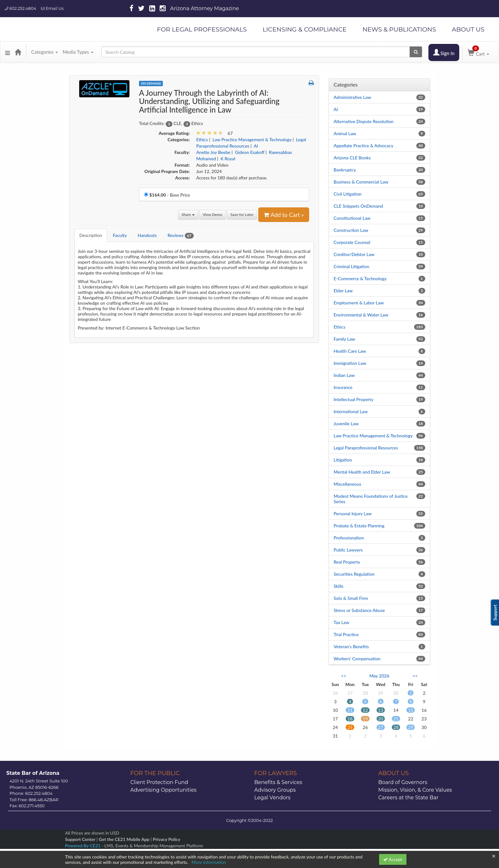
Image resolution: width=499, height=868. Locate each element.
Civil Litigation (348, 194)
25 (350, 727)
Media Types (78, 52)
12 (365, 710)
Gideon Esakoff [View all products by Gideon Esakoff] (250, 152)
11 (350, 710)
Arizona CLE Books (352, 158)
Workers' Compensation (357, 659)
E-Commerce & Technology (360, 278)
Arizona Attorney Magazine (204, 8)
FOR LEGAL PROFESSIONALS (202, 29)
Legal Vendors (273, 798)
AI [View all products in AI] (256, 146)
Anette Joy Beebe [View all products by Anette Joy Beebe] (213, 152)
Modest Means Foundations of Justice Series (371, 499)
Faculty (120, 235)
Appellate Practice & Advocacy (364, 146)
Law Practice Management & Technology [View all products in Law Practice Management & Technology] (252, 139)
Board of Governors (403, 782)
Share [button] (188, 215)
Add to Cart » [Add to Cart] (284, 215)
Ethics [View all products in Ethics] (202, 139)
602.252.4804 (21, 8)
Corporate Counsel (352, 242)
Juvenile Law (346, 424)
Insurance (343, 387)
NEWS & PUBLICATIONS (399, 29)
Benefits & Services (278, 782)
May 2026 (379, 676)
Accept (393, 859)
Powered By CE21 (83, 846)
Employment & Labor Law (359, 303)
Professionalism (349, 538)
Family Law (344, 339)
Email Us (52, 8)
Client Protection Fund (159, 782)
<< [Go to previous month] (343, 676)
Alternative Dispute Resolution (364, 121)
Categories (45, 52)
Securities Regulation (354, 574)
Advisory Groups (275, 790)
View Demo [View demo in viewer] (212, 215)
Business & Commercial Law (361, 182)
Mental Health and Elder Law (362, 472)
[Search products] (416, 52)
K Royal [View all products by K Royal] (228, 159)
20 (381, 719)
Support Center (80, 839)
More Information (209, 862)
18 (350, 719)
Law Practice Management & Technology (373, 436)
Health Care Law (350, 351)
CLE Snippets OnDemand (358, 206)
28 (396, 727)
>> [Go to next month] (415, 676)
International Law (351, 411)
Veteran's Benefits (351, 646)
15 (411, 710)
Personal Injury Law (353, 514)
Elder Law (343, 291)
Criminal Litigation (351, 266)
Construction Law (351, 230)
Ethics (340, 327)
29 (411, 727)
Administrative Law (352, 97)
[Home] (18, 52)
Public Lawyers (348, 550)
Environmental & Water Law (361, 315)
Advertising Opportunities (163, 790)
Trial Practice (346, 634)
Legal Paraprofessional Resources (366, 448)
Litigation (343, 460)
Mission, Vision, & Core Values (415, 790)
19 (365, 719)
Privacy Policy (166, 839)
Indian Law (344, 375)
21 (396, 719)
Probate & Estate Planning (359, 526)
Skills (339, 586)
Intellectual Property (353, 399)
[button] (7, 52)
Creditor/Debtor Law (354, 254)
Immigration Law (350, 363)
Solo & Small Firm (351, 598)
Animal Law (345, 133)
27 (381, 727)
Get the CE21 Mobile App (124, 839)
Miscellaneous (347, 484)
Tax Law (341, 622)
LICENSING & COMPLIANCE (305, 29)
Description (91, 235)
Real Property (347, 562)
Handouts (147, 235)
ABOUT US (468, 29)
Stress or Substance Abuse (359, 610)
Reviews (181, 236)
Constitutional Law (352, 218)
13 (381, 710)
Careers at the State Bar (408, 798)
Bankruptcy (345, 170)
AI (336, 109)
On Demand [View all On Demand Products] (151, 83)
